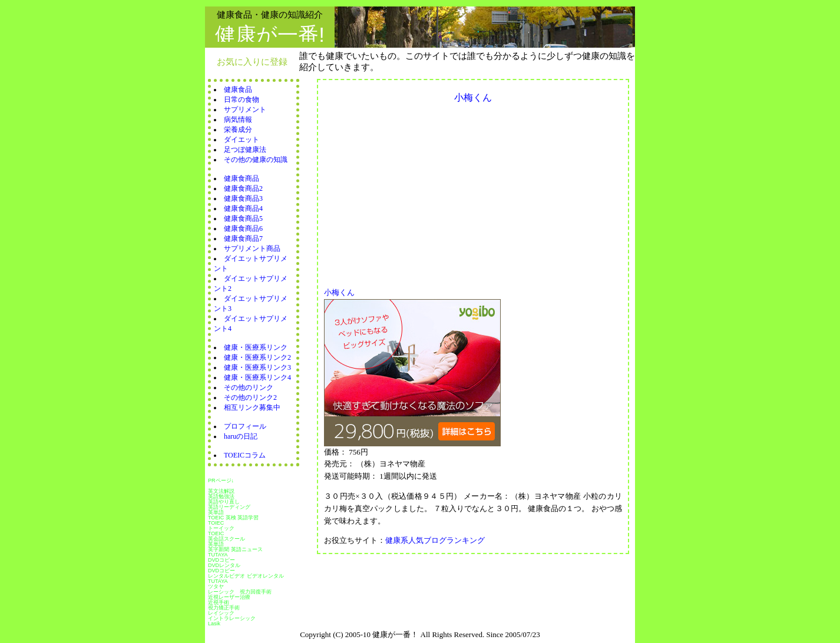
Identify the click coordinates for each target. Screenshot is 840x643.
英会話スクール (226, 539)
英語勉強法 (221, 496)
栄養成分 (238, 130)
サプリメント (245, 110)
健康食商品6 (243, 228)
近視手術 (219, 602)
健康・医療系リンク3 (257, 367)
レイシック (221, 613)
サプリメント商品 (252, 248)
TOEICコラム (245, 455)
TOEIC (216, 533)
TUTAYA (218, 555)
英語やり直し (224, 502)
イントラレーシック (232, 618)
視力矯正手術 (224, 608)
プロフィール (245, 426)
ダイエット (242, 140)
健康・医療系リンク (256, 347)
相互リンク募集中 (252, 407)
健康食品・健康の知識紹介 (270, 14)
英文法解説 (221, 491)
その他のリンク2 (250, 397)
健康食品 (238, 90)
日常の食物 (242, 100)
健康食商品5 (243, 218)
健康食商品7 (243, 238)
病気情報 (238, 120)
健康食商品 (242, 178)
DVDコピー (221, 560)
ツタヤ (216, 586)
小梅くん (343, 292)
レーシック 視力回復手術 (240, 592)
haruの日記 (241, 436)
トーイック (221, 528)
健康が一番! (270, 34)
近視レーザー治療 (229, 597)
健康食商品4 (243, 208)
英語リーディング (229, 507)
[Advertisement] (423, 192)
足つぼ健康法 (245, 150)
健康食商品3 (243, 198)
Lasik (214, 624)
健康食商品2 (243, 188)
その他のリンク (249, 387)
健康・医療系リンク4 (257, 377)
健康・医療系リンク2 (257, 357)
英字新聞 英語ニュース (235, 549)
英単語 (216, 512)
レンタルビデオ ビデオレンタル (246, 576)
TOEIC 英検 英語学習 (233, 518)
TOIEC (216, 523)
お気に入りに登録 (252, 62)
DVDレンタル (224, 565)
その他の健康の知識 (256, 160)
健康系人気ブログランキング (435, 540)
